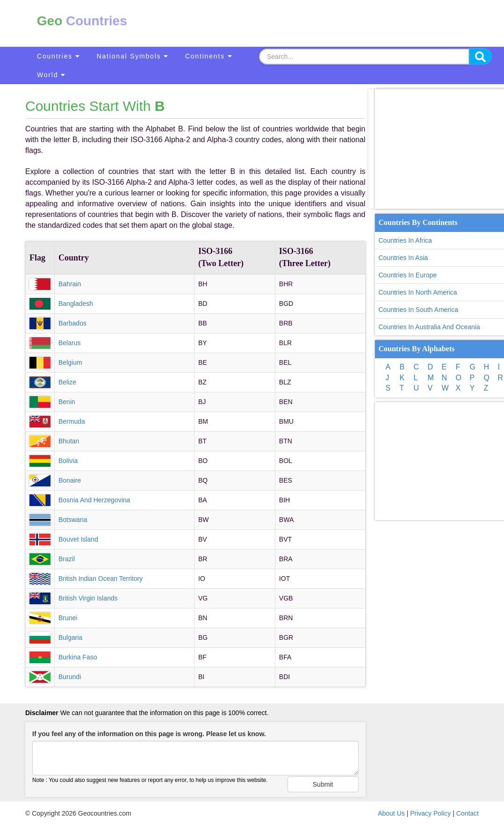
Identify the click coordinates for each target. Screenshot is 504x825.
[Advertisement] (316, 23)
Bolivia (68, 461)
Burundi (70, 677)
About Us (391, 813)
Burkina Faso (78, 657)
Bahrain (70, 284)
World (51, 75)
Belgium (70, 362)
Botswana (73, 520)
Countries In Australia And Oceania (429, 327)
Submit (323, 784)
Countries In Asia (403, 258)
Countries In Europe (408, 275)
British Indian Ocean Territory (101, 579)
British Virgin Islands (88, 598)
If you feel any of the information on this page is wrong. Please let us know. (149, 734)
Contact (468, 813)
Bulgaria (70, 637)
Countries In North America (418, 292)
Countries (59, 56)
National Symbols (133, 56)
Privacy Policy (430, 813)
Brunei (68, 618)
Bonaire (70, 480)
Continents (209, 56)
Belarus (69, 343)
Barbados (72, 323)
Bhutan (69, 441)
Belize (67, 382)
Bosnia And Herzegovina (94, 500)
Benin (67, 402)
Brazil (67, 559)
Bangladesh (76, 304)
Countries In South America (418, 310)
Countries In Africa (405, 240)
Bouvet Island (78, 539)
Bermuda (72, 421)
